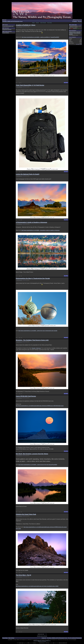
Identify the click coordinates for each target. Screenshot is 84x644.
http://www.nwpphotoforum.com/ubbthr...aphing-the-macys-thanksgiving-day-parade (38, 331)
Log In (80, 21)
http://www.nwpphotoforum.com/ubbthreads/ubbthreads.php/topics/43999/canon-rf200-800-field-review (40, 406)
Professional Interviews (7, 29)
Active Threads (43, 23)
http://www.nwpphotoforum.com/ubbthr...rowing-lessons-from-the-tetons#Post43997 (38, 465)
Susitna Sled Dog (72, 32)
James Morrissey (19, 27)
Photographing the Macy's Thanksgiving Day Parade (33, 278)
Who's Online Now (73, 25)
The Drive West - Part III (23, 575)
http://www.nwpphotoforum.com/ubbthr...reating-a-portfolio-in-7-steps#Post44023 (40, 37)
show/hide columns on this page (42, 636)
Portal (33, 23)
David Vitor (78, 32)
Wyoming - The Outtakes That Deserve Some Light (32, 340)
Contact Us (44, 638)
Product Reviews (6, 33)
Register (74, 21)
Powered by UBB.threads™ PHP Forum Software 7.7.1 (42, 641)
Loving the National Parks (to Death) (28, 174)
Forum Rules (5, 638)
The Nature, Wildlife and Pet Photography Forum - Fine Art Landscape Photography (64, 638)
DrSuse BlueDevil (77, 33)
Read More (66, 83)
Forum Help (50, 23)
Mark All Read (11, 638)
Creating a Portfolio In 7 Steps (26, 25)
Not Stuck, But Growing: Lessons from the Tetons (32, 454)
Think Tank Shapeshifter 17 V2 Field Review (30, 85)
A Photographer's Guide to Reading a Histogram (31, 222)
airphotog (71, 34)
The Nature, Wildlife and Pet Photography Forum (12, 21)
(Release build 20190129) (42, 641)
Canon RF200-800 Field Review (26, 396)
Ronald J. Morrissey (36, 348)
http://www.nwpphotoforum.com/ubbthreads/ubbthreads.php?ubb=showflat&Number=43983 (37, 586)
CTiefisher (71, 33)
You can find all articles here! (8, 26)
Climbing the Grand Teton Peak (26, 514)
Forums (37, 23)
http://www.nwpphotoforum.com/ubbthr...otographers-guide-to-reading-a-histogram (40, 230)
